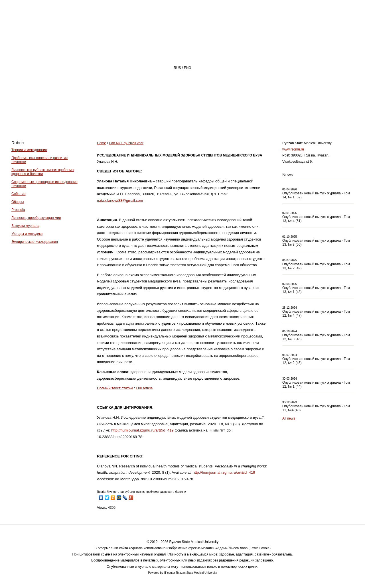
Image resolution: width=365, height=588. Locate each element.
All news (289, 418)
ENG (188, 68)
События (19, 194)
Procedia (18, 210)
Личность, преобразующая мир (36, 218)
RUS (177, 68)
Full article (144, 388)
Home (141, 119)
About (174, 119)
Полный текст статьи (115, 388)
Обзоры (18, 202)
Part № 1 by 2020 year (126, 143)
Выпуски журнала (25, 226)
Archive (246, 119)
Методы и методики (27, 234)
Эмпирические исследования (35, 242)
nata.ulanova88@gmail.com (120, 201)
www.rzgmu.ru (293, 149)
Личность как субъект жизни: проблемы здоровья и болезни (43, 172)
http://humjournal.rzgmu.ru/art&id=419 (142, 430)
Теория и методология (29, 150)
